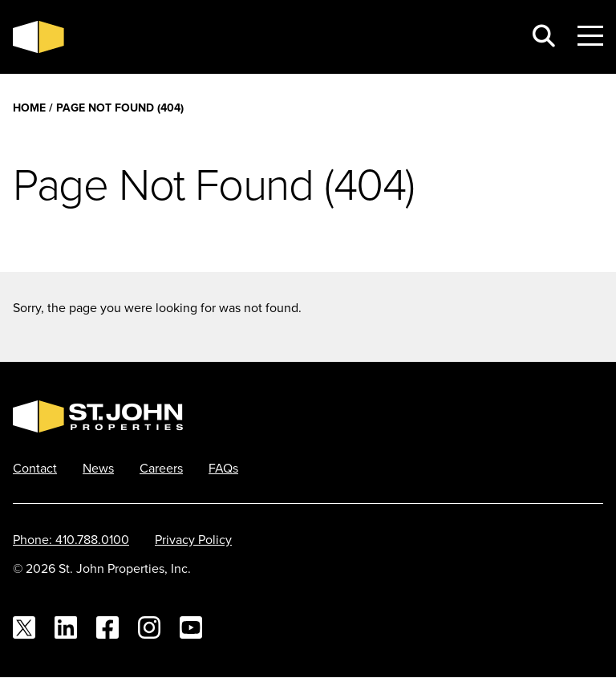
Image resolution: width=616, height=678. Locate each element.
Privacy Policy (193, 539)
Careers (161, 468)
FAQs (223, 468)
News (98, 468)
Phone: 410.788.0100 (71, 539)
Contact (35, 468)
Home (29, 108)
